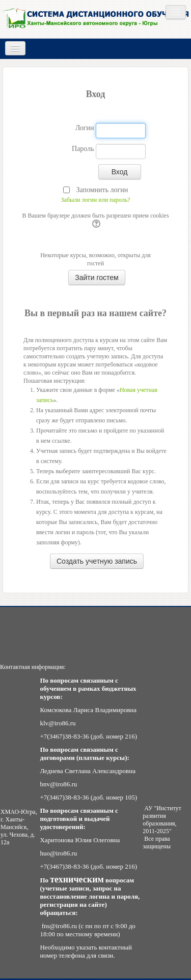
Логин (85, 128)
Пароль (83, 149)
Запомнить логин (102, 190)
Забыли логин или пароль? (96, 200)
